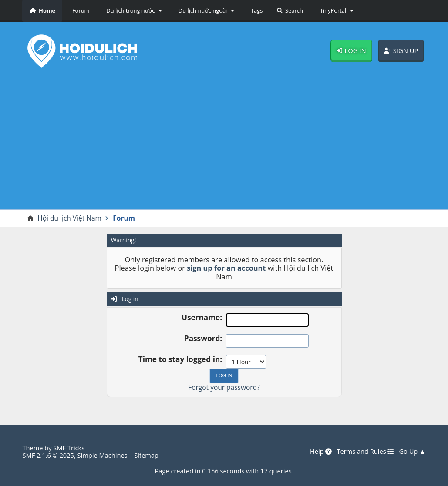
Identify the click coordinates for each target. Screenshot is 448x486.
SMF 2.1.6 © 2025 (48, 455)
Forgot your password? (224, 387)
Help (321, 452)
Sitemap (146, 455)
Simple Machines (103, 455)
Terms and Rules (365, 452)
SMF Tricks (69, 448)
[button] (133, 11)
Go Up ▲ (412, 452)
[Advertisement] (224, 141)
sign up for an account (226, 268)
